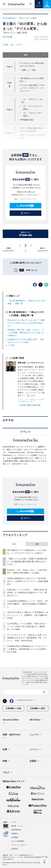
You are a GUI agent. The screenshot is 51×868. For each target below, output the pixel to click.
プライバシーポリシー (19, 845)
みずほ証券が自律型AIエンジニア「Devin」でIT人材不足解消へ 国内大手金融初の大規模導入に (27, 604)
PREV (8, 248)
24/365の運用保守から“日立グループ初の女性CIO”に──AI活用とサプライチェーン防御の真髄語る (28, 581)
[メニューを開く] (4, 4)
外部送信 (15, 849)
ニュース (36, 735)
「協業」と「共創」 (29, 70)
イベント (36, 749)
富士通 (6, 45)
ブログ (8, 773)
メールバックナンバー (26, 199)
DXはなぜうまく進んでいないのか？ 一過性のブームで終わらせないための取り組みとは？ (26, 323)
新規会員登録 (25, 206)
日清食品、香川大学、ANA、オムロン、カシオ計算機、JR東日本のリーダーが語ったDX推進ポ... (26, 333)
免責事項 (15, 834)
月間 (37, 544)
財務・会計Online (12, 736)
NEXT (43, 248)
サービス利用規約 (18, 841)
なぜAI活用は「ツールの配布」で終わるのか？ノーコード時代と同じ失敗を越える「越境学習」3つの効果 (27, 626)
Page (9, 67)
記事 (6, 749)
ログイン (25, 213)
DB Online (36, 720)
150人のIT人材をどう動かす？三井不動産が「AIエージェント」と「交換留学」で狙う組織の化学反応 (28, 615)
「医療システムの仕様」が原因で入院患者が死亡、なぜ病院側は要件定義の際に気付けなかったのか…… (27, 562)
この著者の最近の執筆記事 (29, 405)
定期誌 (34, 761)
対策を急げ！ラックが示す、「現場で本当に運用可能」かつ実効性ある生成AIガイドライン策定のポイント (27, 593)
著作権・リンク (17, 826)
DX (12, 45)
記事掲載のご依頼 (13, 708)
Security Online (11, 722)
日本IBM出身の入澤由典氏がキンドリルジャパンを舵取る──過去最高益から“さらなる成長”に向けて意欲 (27, 649)
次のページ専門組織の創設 (26, 234)
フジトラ (19, 45)
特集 (6, 761)
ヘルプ (14, 822)
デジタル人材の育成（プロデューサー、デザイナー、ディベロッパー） (32, 88)
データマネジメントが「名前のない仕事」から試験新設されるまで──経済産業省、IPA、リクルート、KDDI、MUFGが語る (27, 638)
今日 (14, 544)
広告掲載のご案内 (38, 708)
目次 (35, 55)
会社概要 (15, 837)
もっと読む (10, 345)
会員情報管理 (16, 830)
